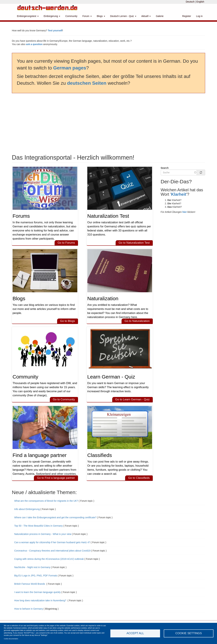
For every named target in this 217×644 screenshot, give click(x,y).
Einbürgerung (52, 16)
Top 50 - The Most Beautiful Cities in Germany (38, 526)
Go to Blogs (67, 321)
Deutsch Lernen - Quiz (123, 16)
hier (185, 212)
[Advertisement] (108, 124)
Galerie (160, 16)
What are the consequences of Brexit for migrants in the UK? (46, 501)
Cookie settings (189, 633)
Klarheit (179, 194)
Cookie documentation (11, 639)
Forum (87, 16)
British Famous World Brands (30, 584)
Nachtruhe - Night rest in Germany (32, 567)
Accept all (135, 633)
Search (165, 168)
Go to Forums (66, 243)
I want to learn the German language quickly (37, 592)
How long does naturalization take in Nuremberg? (41, 600)
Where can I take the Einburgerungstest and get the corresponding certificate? (55, 517)
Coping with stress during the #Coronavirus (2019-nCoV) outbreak (49, 559)
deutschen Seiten (87, 83)
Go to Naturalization (137, 321)
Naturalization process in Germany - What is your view (43, 534)
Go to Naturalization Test (134, 243)
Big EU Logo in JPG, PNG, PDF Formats (36, 576)
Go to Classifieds (139, 478)
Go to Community (64, 399)
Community (71, 16)
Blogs (101, 16)
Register (187, 16)
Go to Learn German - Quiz (132, 399)
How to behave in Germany (29, 609)
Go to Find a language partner (56, 478)
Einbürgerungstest (28, 16)
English (200, 2)
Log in (199, 16)
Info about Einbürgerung (27, 509)
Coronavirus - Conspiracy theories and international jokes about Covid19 (52, 551)
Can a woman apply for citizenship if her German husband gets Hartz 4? (52, 542)
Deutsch (190, 2)
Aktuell (146, 16)
